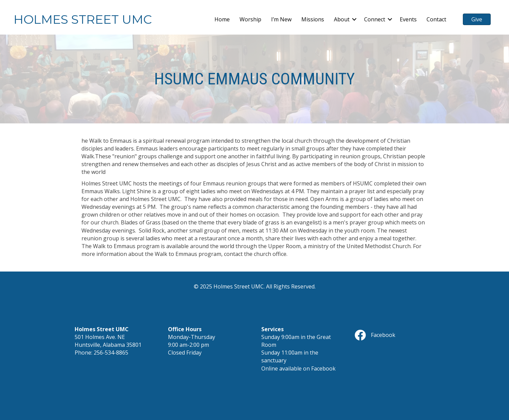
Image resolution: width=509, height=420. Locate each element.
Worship (250, 19)
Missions (313, 19)
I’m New (281, 19)
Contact (436, 19)
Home (222, 19)
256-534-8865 (111, 353)
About (342, 19)
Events (408, 19)
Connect (375, 19)
